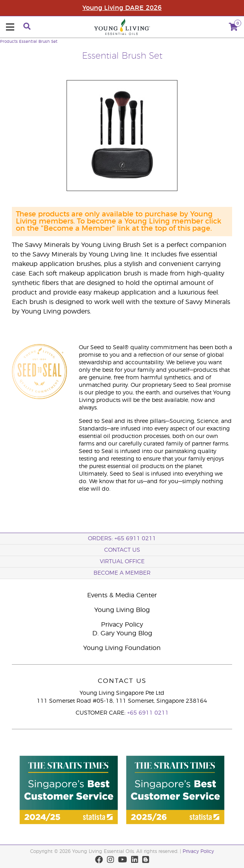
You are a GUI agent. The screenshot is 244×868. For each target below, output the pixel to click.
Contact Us (122, 550)
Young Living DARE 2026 (122, 8)
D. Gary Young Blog (122, 633)
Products (9, 42)
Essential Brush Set (38, 42)
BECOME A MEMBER (122, 573)
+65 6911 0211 (148, 713)
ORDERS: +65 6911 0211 (122, 539)
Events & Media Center (122, 595)
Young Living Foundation (122, 648)
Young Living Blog (122, 610)
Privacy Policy (122, 625)
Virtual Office (122, 562)
